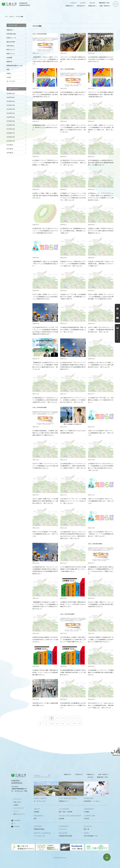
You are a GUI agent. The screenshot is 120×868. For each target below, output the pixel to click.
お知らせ (12, 16)
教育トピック (11, 54)
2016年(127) (11, 133)
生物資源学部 (15, 780)
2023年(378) (11, 105)
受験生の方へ (70, 6)
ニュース (16, 811)
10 (52, 723)
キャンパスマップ (19, 808)
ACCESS (83, 3)
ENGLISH (92, 3)
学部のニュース (11, 38)
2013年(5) (10, 145)
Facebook (117, 309)
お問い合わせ (17, 802)
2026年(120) (11, 93)
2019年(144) (11, 121)
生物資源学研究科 (17, 783)
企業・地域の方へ (105, 6)
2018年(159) (11, 125)
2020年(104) (11, 117)
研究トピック (11, 50)
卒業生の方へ (92, 6)
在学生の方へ (81, 6)
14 (74, 723)
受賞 (8, 69)
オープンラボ (11, 81)
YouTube (117, 318)
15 (80, 723)
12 (63, 723)
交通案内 (16, 805)
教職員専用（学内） (105, 3)
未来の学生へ (11, 46)
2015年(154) (11, 137)
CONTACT (73, 3)
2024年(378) (11, 101)
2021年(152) (11, 113)
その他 (9, 77)
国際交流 (9, 62)
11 (57, 723)
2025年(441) (11, 97)
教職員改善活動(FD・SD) (14, 65)
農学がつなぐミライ (19, 814)
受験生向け (10, 30)
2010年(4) (10, 153)
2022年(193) (11, 109)
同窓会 (9, 73)
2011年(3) (10, 149)
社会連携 (9, 58)
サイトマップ (17, 799)
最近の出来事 (11, 42)
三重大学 (19, 775)
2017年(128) (11, 129)
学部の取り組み (11, 34)
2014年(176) (11, 141)
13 (68, 723)
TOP (6, 16)
